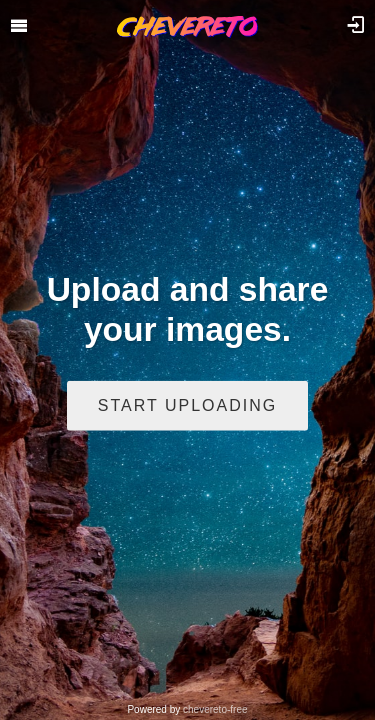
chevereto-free (215, 709)
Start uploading (187, 404)
